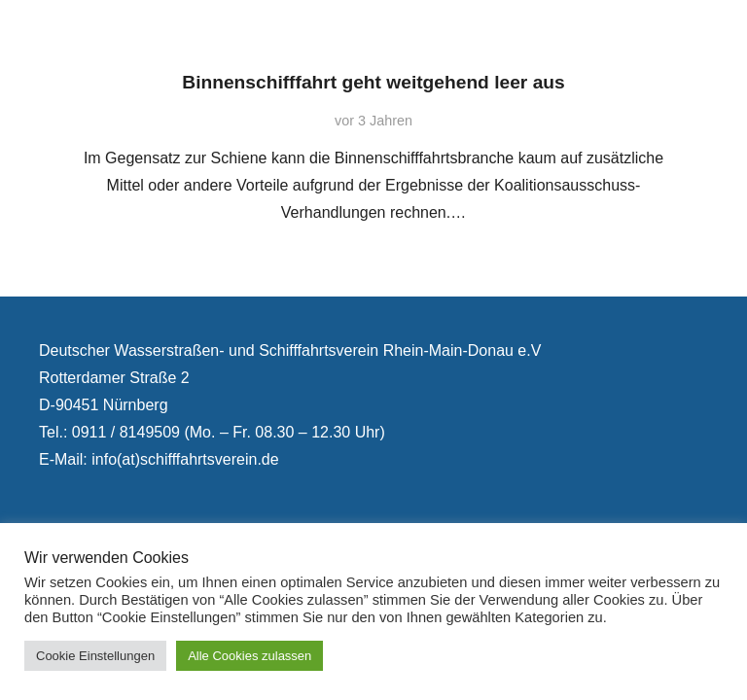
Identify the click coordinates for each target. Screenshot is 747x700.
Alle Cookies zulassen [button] (249, 656)
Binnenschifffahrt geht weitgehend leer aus (373, 82)
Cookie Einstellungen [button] (95, 656)
